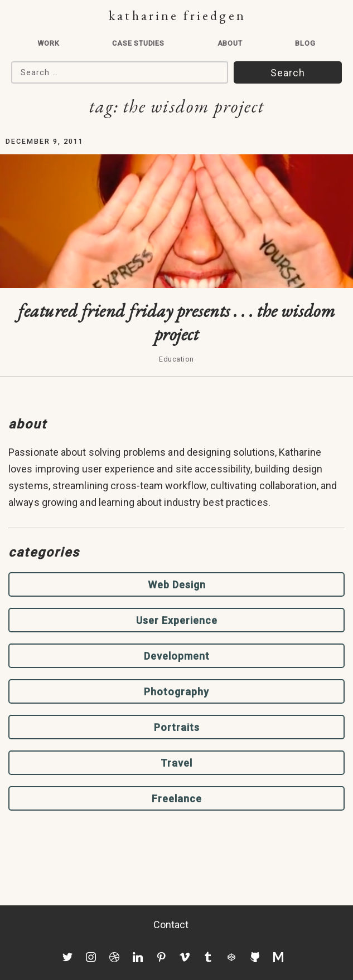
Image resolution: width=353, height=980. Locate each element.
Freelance (177, 799)
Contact (171, 925)
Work (48, 43)
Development (177, 656)
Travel (176, 763)
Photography (176, 692)
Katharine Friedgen (177, 15)
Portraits (177, 727)
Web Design (177, 585)
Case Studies (138, 43)
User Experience (177, 620)
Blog (305, 43)
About (230, 43)
